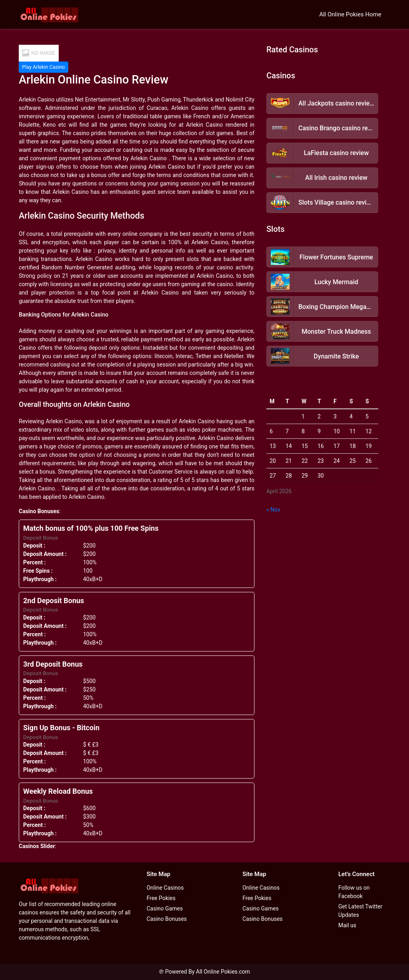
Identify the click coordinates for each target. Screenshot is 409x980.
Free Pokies (161, 898)
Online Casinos (165, 888)
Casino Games (165, 908)
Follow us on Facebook (354, 892)
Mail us (347, 925)
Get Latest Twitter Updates (360, 911)
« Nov (273, 510)
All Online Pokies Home (350, 14)
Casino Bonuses (167, 919)
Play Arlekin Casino (43, 67)
